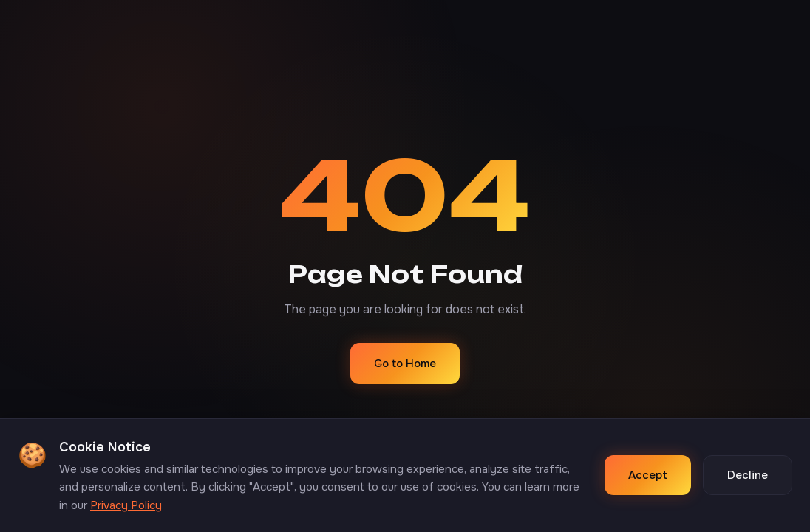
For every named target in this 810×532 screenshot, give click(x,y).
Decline (748, 475)
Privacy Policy (126, 505)
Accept (648, 475)
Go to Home (405, 364)
